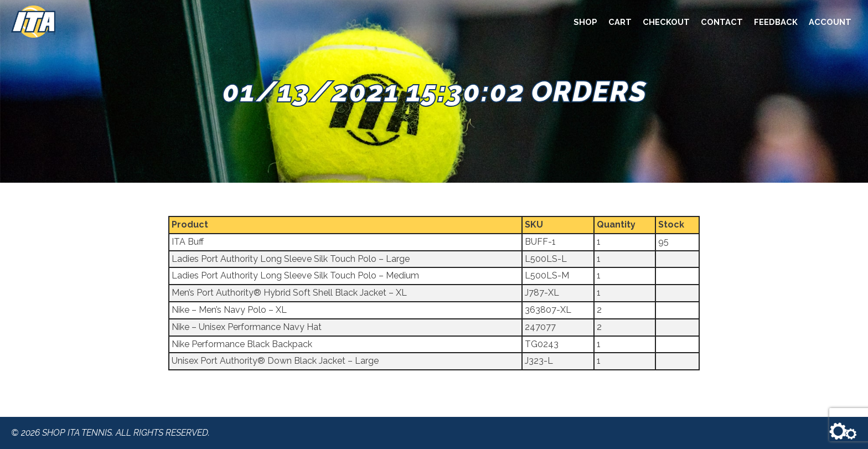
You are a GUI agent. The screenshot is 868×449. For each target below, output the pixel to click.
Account (830, 22)
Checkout (666, 22)
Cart (620, 22)
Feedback (776, 22)
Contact (722, 22)
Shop (585, 22)
